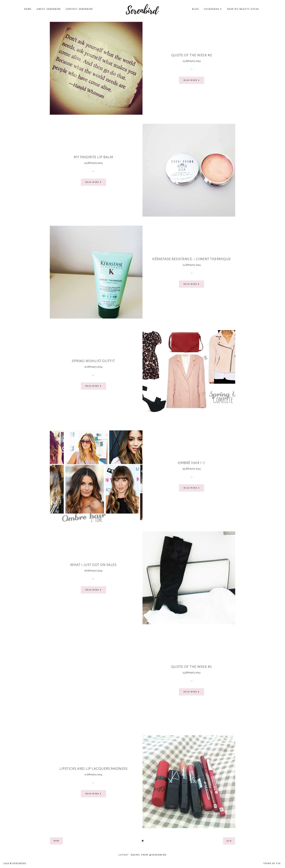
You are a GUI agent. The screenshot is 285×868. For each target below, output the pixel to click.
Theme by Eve (272, 863)
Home (28, 9)
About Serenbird (49, 9)
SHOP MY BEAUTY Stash (243, 9)
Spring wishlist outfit (93, 361)
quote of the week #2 (192, 55)
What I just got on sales (93, 565)
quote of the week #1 (192, 667)
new (56, 841)
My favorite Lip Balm (93, 157)
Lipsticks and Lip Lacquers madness (93, 769)
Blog (195, 9)
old (229, 841)
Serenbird (19, 863)
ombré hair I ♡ (192, 463)
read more (192, 80)
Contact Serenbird (79, 9)
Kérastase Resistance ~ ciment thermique (192, 259)
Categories (212, 9)
